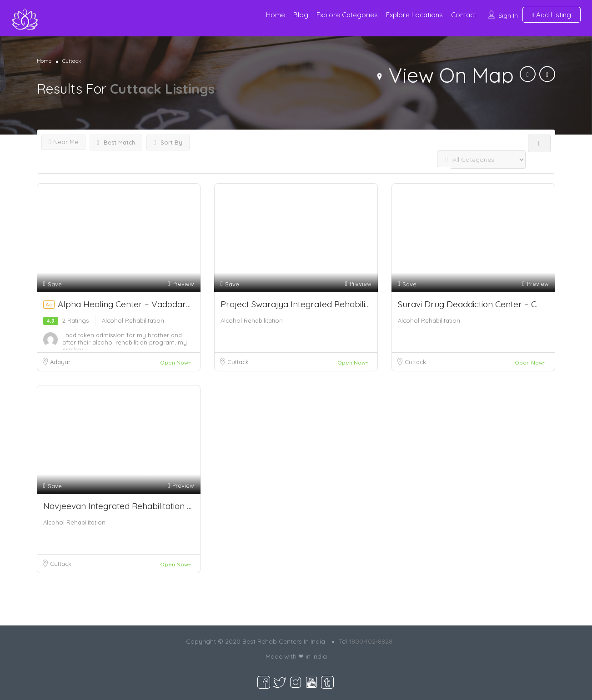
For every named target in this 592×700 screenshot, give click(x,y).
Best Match (116, 142)
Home (276, 15)
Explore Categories (347, 15)
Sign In (508, 15)
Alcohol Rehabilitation (133, 320)
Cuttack (238, 362)
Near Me (63, 142)
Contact (464, 15)
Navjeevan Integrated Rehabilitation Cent (124, 506)
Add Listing (552, 15)
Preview (181, 284)
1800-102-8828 (371, 641)
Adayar (60, 362)
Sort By (168, 142)
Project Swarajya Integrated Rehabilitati (299, 304)
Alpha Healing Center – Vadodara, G (134, 304)
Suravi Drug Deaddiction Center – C (467, 304)
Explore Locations (414, 15)
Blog (301, 15)
